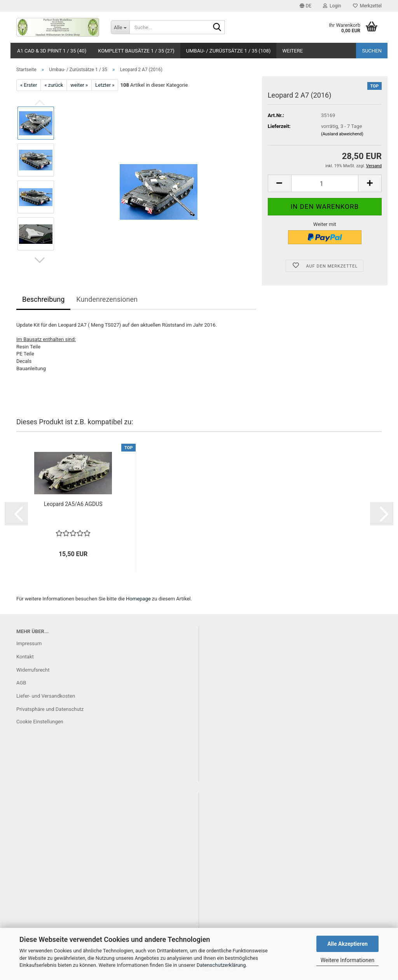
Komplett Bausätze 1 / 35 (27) (136, 51)
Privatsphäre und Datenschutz (50, 709)
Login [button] (332, 6)
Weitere (292, 51)
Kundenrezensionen (107, 299)
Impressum (29, 643)
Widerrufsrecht (33, 670)
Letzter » (105, 85)
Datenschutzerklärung (221, 965)
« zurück (54, 85)
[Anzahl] (325, 183)
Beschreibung (43, 299)
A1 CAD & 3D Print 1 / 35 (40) (52, 51)
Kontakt (25, 657)
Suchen (372, 51)
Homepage (138, 599)
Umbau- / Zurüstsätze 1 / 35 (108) (229, 51)
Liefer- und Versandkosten (46, 696)
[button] (305, 6)
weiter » (79, 85)
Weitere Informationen (347, 960)
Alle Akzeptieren (347, 944)
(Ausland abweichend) (342, 134)
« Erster (29, 85)
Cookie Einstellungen (40, 722)
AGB (21, 683)
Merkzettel (367, 6)
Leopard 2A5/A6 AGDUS (73, 504)
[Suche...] (120, 27)
